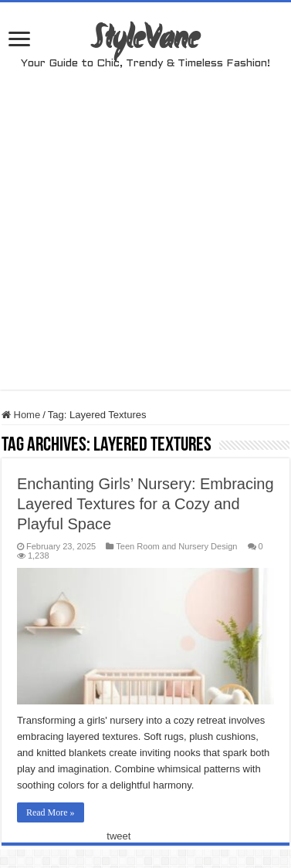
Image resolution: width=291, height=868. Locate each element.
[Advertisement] (145, 245)
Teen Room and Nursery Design (176, 546)
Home (21, 415)
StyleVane (145, 40)
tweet (118, 836)
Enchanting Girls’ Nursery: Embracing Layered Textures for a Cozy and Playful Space (145, 504)
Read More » (51, 812)
